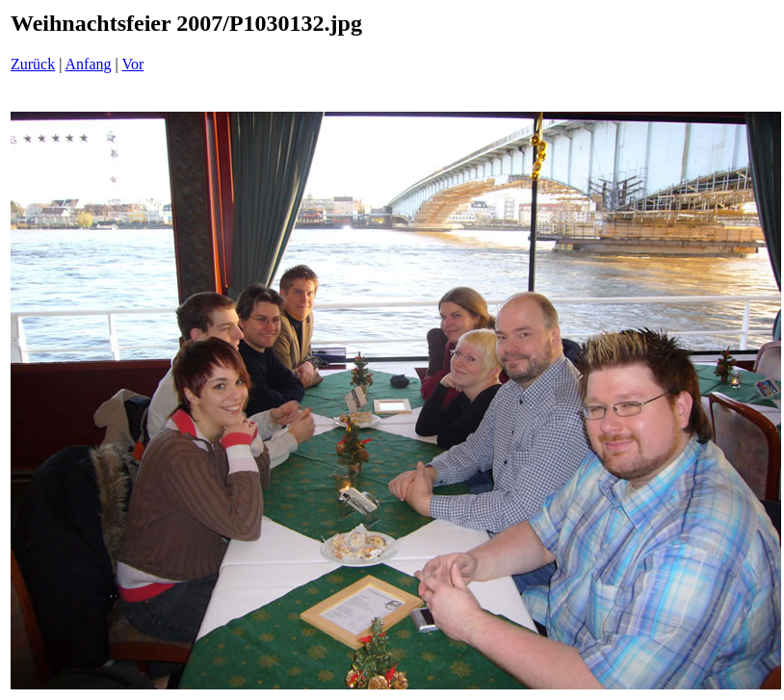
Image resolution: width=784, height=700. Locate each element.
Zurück (33, 64)
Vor (132, 64)
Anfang (89, 64)
